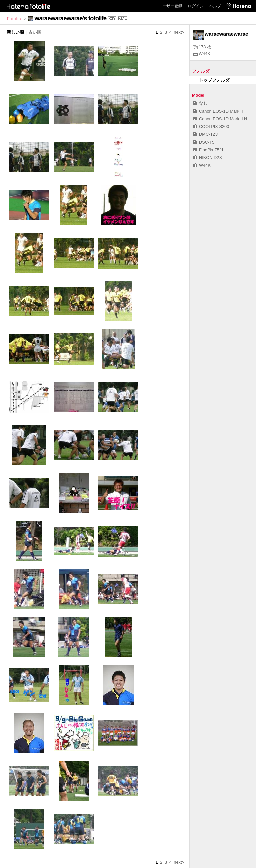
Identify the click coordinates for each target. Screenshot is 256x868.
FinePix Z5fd (208, 150)
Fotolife (14, 19)
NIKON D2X (207, 157)
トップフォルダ (211, 80)
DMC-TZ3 (205, 134)
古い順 (35, 32)
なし (200, 103)
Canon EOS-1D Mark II (218, 111)
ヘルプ (215, 6)
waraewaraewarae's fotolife (70, 18)
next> (179, 32)
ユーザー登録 (170, 6)
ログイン (196, 6)
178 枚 (202, 47)
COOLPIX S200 (211, 126)
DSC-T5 (203, 142)
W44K (202, 53)
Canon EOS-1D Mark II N (220, 119)
